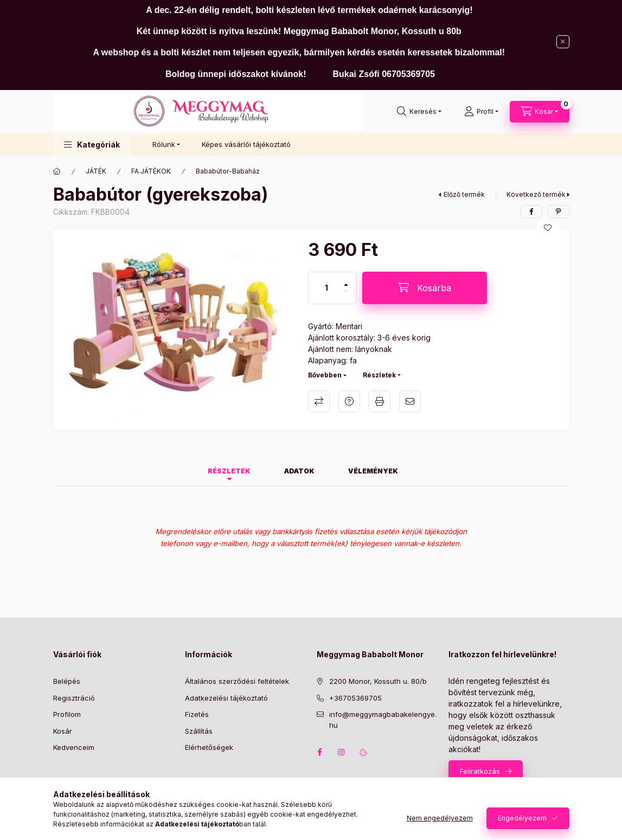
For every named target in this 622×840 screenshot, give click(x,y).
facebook (320, 752)
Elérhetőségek (209, 747)
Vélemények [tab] (373, 471)
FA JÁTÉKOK (151, 171)
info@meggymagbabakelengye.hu (383, 720)
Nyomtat (380, 401)
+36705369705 (355, 698)
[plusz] (346, 280)
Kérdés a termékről (349, 401)
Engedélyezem (522, 818)
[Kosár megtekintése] (540, 112)
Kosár (63, 731)
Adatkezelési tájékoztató (226, 698)
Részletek (379, 375)
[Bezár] (563, 42)
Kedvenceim (74, 747)
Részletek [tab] (229, 471)
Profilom (67, 714)
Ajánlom (410, 401)
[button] (92, 145)
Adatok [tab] (299, 471)
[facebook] (531, 211)
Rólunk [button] (164, 144)
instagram (342, 752)
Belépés (67, 681)
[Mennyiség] (326, 288)
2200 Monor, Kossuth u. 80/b (378, 681)
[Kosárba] (425, 288)
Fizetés (197, 714)
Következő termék (536, 194)
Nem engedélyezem (440, 818)
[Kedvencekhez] (548, 228)
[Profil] (481, 112)
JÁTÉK (96, 171)
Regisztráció (74, 698)
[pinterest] (559, 211)
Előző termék (464, 194)
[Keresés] (419, 112)
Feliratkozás (480, 771)
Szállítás (199, 731)
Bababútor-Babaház (228, 171)
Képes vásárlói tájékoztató (246, 144)
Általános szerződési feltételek (237, 681)
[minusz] (346, 296)
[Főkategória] (57, 171)
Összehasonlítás (319, 401)
